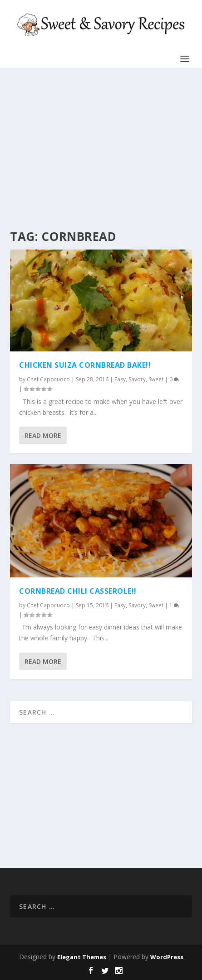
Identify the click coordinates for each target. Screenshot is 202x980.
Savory (137, 379)
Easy (120, 379)
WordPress (167, 957)
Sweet (156, 379)
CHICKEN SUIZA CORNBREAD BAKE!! (85, 365)
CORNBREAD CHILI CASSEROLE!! (78, 591)
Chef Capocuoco (48, 379)
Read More (43, 435)
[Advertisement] (98, 149)
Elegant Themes (82, 957)
